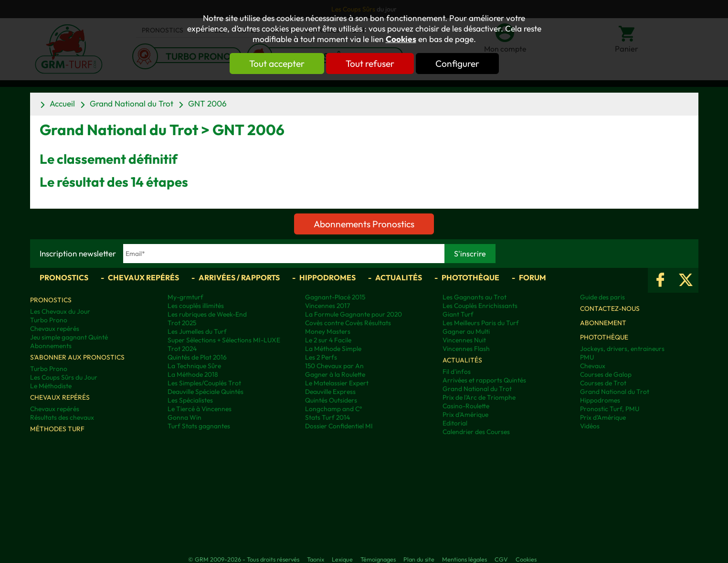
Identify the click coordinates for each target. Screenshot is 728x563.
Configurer (458, 64)
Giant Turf (458, 314)
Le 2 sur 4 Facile (328, 340)
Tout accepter (276, 64)
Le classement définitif (109, 159)
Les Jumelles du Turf (197, 331)
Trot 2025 (182, 323)
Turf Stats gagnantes (199, 426)
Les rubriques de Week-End (207, 314)
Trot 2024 (182, 349)
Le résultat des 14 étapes (114, 182)
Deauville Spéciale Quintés (206, 392)
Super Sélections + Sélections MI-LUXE (224, 340)
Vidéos (590, 426)
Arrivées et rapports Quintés (484, 380)
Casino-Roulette (466, 406)
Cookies (401, 39)
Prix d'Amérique (465, 414)
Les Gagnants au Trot (475, 297)
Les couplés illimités (196, 306)
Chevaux (593, 366)
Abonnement (603, 323)
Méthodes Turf (57, 429)
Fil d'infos (457, 372)
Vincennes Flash (466, 349)
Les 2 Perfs (321, 357)
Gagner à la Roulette (335, 374)
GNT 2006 (207, 103)
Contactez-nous (610, 308)
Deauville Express (330, 392)
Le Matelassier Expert (337, 383)
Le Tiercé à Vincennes (200, 409)
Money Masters (328, 331)
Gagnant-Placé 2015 (335, 297)
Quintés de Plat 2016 (197, 357)
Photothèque (470, 277)
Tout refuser (370, 64)
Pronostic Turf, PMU (610, 409)
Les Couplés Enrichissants (480, 306)
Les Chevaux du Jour (60, 311)
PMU (587, 357)
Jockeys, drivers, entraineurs (622, 349)
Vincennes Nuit (464, 340)
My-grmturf (185, 297)
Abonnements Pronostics (364, 224)
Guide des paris (602, 297)
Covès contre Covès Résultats (348, 323)
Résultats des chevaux (62, 417)
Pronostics (64, 277)
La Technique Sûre (194, 366)
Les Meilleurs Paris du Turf (481, 323)
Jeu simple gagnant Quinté (69, 337)
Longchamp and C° (333, 409)
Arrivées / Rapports (239, 277)
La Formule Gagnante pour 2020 (353, 314)
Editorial (455, 423)
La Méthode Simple (333, 349)
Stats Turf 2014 (327, 417)
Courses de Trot (603, 383)
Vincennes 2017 (327, 306)
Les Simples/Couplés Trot (204, 383)
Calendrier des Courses (476, 432)
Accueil (62, 103)
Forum (533, 277)
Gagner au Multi (466, 331)
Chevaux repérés (143, 277)
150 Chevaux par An (334, 366)
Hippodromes (327, 277)
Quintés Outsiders (331, 400)
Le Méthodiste (51, 386)
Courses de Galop (606, 374)
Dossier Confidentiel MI (339, 426)
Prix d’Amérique (603, 417)
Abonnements (51, 346)
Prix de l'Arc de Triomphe (479, 397)
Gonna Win (185, 417)
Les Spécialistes (190, 400)
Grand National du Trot (132, 103)
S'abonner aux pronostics (77, 357)
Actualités (399, 277)
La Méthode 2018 (193, 374)
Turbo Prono (49, 320)
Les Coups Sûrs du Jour (64, 377)
